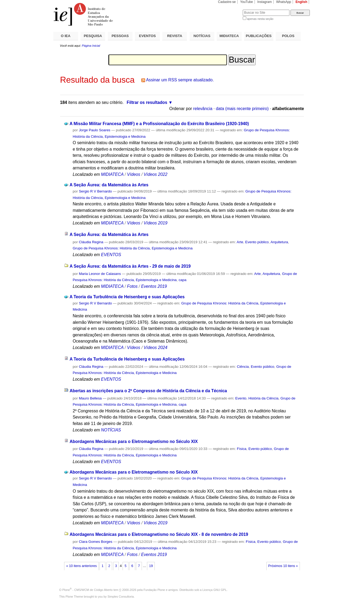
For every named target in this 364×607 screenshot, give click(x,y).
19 (151, 566)
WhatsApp (284, 2)
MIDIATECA (229, 36)
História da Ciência (263, 398)
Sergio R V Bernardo (95, 191)
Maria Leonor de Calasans (100, 274)
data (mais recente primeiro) (242, 109)
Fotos (132, 286)
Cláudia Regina (91, 242)
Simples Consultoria (121, 597)
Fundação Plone (154, 590)
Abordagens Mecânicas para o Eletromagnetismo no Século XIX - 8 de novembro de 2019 (159, 534)
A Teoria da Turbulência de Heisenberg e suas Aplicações (127, 297)
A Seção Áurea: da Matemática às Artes (109, 185)
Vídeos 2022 (156, 174)
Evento (241, 398)
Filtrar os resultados (147, 102)
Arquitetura (279, 242)
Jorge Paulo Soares (95, 130)
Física (242, 449)
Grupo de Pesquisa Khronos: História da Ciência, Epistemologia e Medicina (133, 248)
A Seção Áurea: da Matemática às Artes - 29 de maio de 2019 (130, 266)
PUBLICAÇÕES (259, 36)
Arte (240, 242)
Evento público (257, 242)
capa (183, 280)
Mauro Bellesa (90, 398)
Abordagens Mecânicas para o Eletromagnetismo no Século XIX (134, 441)
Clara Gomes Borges (96, 542)
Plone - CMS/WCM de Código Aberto (87, 590)
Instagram (264, 2)
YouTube (247, 2)
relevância (203, 109)
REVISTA (175, 36)
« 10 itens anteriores (82, 566)
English (302, 2)
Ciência (243, 367)
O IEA (66, 36)
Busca (230, 10)
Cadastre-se (227, 2)
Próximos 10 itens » (283, 566)
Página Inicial (91, 46)
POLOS (288, 36)
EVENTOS (147, 36)
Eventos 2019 (154, 286)
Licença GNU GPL (215, 590)
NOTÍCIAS (202, 36)
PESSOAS (120, 36)
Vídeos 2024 (156, 348)
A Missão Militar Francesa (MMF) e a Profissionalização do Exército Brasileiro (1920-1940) (159, 124)
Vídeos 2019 (156, 223)
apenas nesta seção (260, 19)
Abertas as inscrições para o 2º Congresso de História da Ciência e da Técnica (148, 391)
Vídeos (134, 174)
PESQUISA (93, 36)
